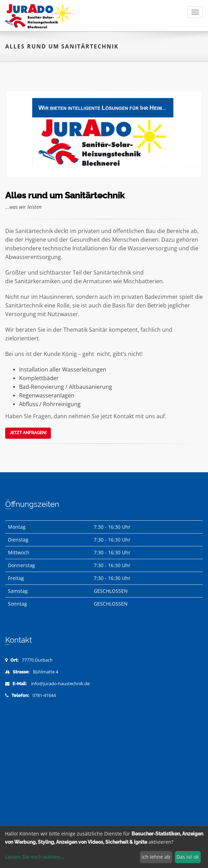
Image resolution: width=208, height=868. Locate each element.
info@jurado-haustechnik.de (60, 684)
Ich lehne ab (156, 857)
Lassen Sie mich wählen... (35, 857)
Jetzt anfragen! (28, 433)
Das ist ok (188, 857)
